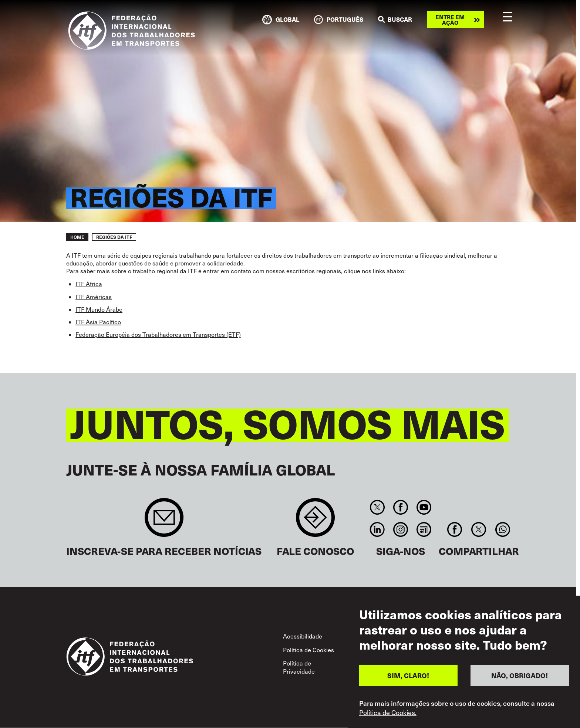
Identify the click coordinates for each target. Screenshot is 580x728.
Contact (315, 521)
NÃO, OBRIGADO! (520, 678)
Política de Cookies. (388, 715)
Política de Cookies (308, 650)
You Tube (424, 507)
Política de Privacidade (299, 667)
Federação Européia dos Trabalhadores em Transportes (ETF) (158, 334)
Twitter (377, 507)
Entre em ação (450, 20)
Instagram (400, 529)
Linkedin (377, 529)
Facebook (400, 507)
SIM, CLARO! (408, 678)
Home (77, 237)
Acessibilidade (303, 636)
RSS (424, 529)
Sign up (164, 521)
